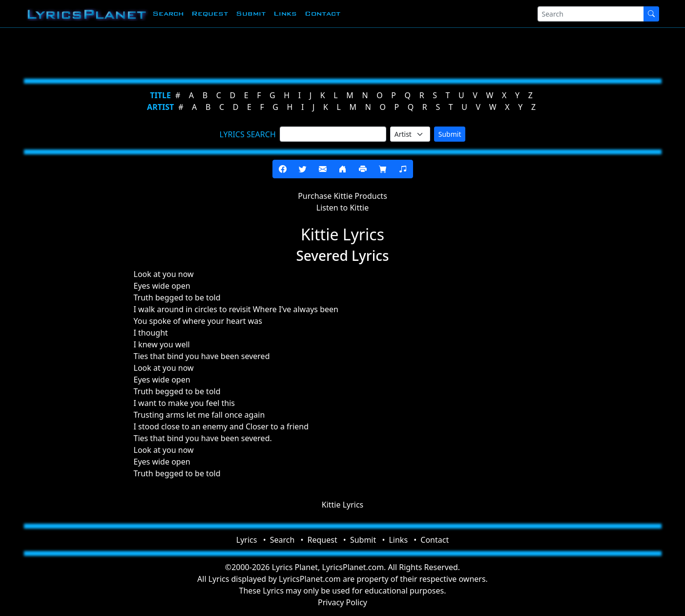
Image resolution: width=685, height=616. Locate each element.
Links (285, 13)
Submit (251, 13)
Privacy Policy (342, 602)
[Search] (591, 14)
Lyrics (247, 540)
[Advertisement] (295, 51)
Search (168, 13)
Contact (322, 13)
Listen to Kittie (342, 208)
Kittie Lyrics (343, 505)
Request (210, 13)
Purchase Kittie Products (342, 196)
